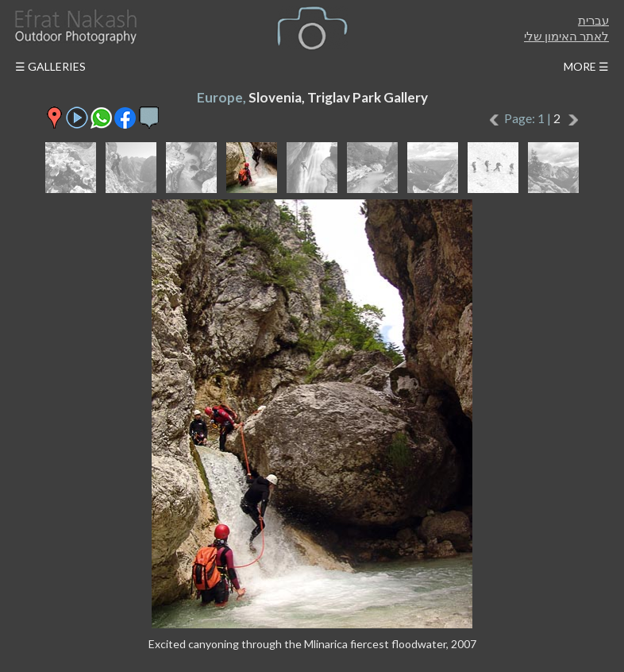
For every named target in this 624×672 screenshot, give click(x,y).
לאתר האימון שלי (566, 36)
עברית (593, 20)
